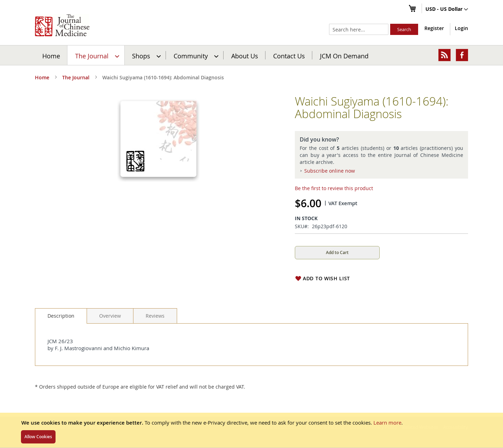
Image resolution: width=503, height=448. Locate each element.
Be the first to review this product (334, 188)
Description (61, 316)
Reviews (155, 316)
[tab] (61, 316)
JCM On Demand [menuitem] (344, 56)
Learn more (387, 422)
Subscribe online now (330, 171)
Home (51, 56)
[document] (251, 430)
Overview (110, 316)
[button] (447, 9)
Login (461, 28)
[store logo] (62, 25)
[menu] (251, 55)
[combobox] (359, 29)
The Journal (76, 77)
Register (434, 28)
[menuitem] (96, 55)
